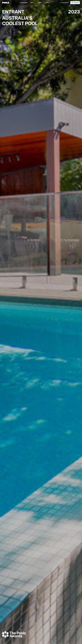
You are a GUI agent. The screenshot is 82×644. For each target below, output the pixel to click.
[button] (33, 3)
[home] (6, 3)
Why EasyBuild (24, 3)
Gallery (40, 3)
